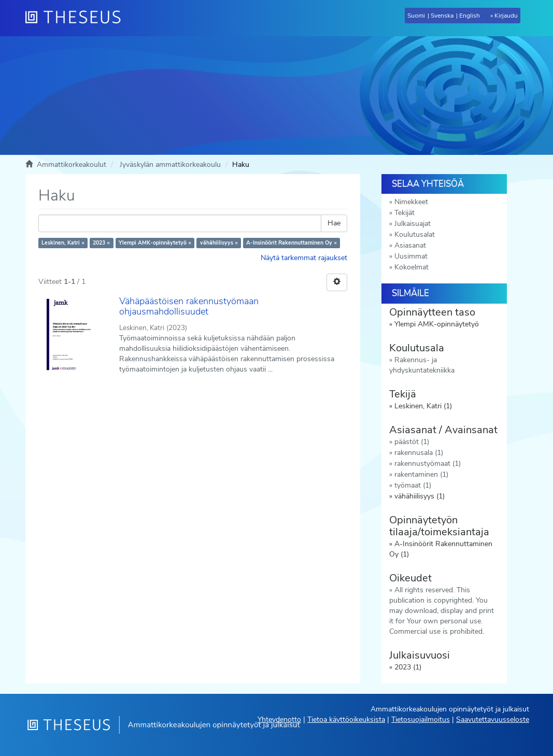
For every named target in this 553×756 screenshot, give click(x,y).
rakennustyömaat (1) (428, 463)
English (470, 16)
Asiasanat (410, 245)
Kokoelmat (412, 267)
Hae (334, 223)
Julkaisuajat (413, 224)
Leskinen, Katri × (63, 243)
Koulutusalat (415, 234)
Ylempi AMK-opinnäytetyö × (155, 243)
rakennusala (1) (419, 453)
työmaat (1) (413, 485)
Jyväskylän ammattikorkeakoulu (170, 165)
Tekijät (405, 213)
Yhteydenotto (279, 719)
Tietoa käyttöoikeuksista (346, 719)
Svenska (442, 16)
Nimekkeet (411, 202)
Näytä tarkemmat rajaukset (304, 258)
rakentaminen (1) (421, 474)
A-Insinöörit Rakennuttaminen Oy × (292, 243)
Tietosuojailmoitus (421, 719)
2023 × (101, 243)
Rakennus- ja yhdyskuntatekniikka (422, 365)
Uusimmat (411, 256)
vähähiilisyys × (219, 243)
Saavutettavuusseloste (493, 719)
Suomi (416, 16)
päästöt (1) (412, 442)
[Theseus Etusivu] (77, 18)
